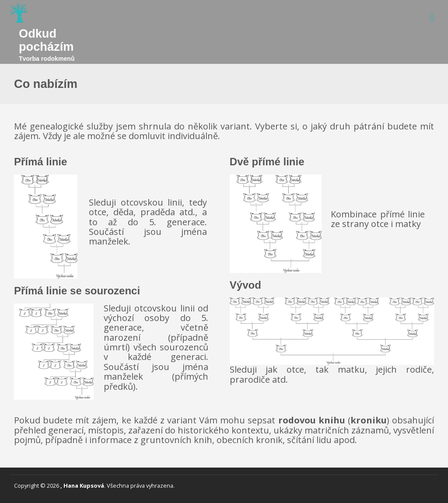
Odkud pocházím (46, 40)
